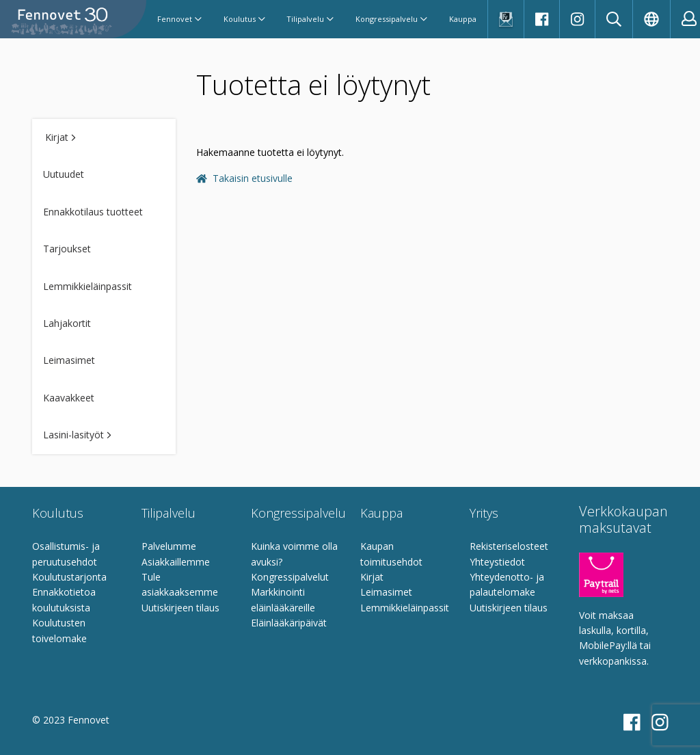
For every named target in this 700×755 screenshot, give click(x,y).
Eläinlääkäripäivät (289, 623)
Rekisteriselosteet (509, 546)
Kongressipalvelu (391, 19)
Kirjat (60, 137)
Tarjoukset (67, 249)
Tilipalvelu (310, 19)
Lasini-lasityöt (77, 435)
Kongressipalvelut (290, 577)
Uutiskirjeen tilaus (180, 608)
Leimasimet (69, 360)
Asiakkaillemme (176, 562)
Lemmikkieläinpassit (87, 286)
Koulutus (244, 19)
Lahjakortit (67, 323)
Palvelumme (169, 546)
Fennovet (179, 19)
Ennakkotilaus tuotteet (93, 212)
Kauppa (463, 19)
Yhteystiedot (497, 562)
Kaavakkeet (69, 398)
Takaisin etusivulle (244, 178)
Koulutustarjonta (69, 577)
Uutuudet (64, 174)
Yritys (484, 513)
